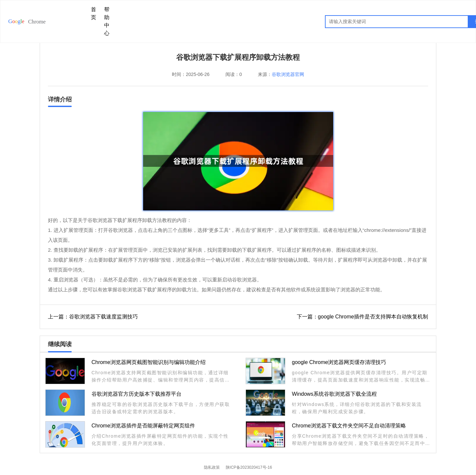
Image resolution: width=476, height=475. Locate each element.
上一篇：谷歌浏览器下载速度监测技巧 (93, 317)
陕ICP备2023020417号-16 (249, 467)
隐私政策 (212, 467)
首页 (94, 13)
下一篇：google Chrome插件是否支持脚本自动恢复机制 (362, 317)
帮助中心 (107, 21)
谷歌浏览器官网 (288, 74)
